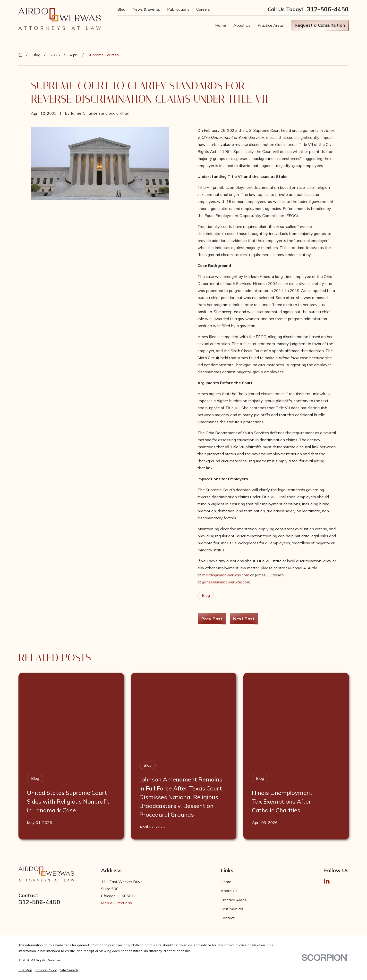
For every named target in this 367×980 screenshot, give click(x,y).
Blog (121, 9)
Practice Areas (234, 900)
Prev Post (212, 619)
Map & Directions (116, 903)
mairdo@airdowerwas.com (226, 575)
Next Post (244, 619)
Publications (178, 9)
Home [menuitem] (221, 25)
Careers (203, 9)
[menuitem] (25, 970)
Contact (228, 918)
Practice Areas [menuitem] (271, 25)
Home (226, 882)
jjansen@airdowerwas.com (226, 582)
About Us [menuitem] (242, 25)
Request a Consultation (320, 25)
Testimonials (232, 909)
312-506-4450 (328, 9)
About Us (229, 891)
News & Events (146, 9)
